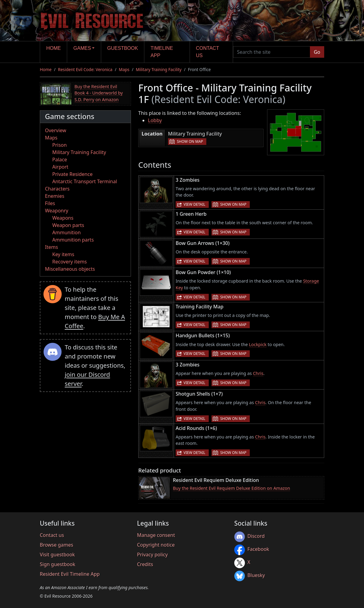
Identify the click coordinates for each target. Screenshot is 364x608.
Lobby (155, 120)
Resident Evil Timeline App (70, 574)
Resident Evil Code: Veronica (85, 69)
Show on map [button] (190, 141)
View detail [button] (194, 204)
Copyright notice (156, 545)
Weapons (63, 218)
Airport (60, 167)
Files (50, 203)
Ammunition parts (73, 240)
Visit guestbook (57, 555)
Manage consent (156, 535)
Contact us (208, 52)
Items (52, 247)
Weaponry (57, 211)
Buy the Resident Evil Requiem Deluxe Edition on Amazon (232, 488)
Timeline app (162, 52)
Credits (145, 564)
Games (82, 48)
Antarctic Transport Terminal (85, 181)
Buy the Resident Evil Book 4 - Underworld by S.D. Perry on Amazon (99, 93)
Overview (56, 130)
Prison (60, 145)
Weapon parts (68, 225)
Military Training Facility (159, 69)
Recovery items (70, 262)
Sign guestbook (58, 564)
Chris (258, 373)
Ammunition (67, 232)
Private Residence (72, 174)
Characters (57, 189)
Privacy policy (152, 555)
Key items (63, 254)
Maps (124, 69)
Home (53, 48)
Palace (60, 160)
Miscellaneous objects (70, 269)
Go (317, 52)
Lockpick (258, 344)
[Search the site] (272, 52)
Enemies (55, 196)
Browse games (57, 545)
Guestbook (123, 48)
